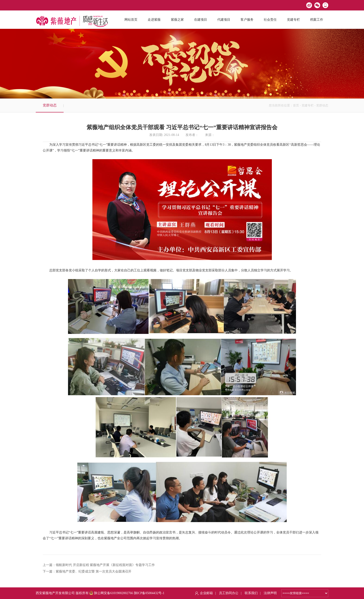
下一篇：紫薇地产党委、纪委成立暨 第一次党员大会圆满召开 (87, 571)
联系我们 (251, 593)
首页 (296, 105)
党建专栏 (308, 105)
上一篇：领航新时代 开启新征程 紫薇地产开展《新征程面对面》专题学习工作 (99, 565)
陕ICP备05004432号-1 (149, 593)
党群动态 (50, 105)
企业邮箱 (206, 593)
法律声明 (270, 593)
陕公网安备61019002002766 (111, 593)
